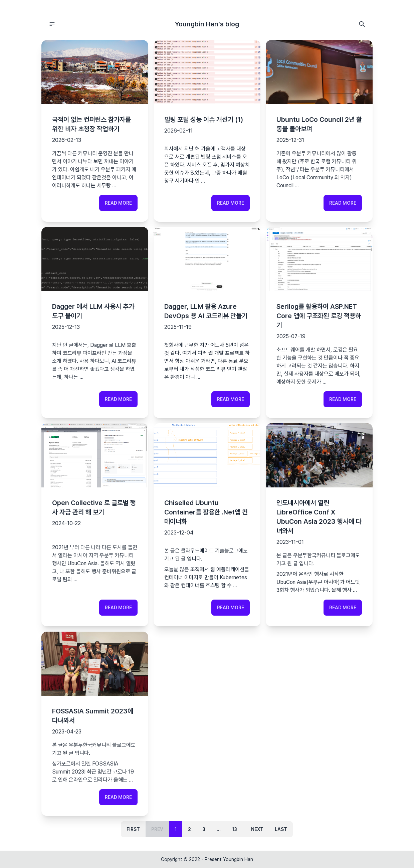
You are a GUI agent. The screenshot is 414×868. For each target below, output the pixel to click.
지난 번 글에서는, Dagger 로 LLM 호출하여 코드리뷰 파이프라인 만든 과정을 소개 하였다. (94, 353)
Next (257, 829)
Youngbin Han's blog (207, 24)
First (133, 829)
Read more (118, 203)
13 (235, 829)
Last (281, 829)
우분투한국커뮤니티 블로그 (322, 555)
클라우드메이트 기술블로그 (210, 551)
